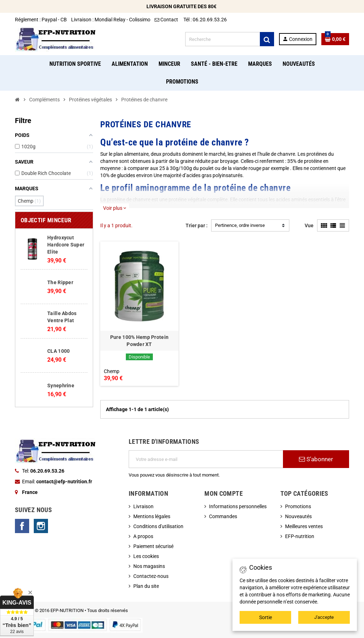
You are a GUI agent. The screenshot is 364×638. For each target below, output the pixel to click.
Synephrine (61, 386)
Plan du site (146, 586)
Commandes (223, 516)
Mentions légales (152, 516)
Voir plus (115, 208)
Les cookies (146, 556)
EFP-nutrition (300, 536)
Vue (309, 225)
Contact (167, 20)
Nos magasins (149, 566)
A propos (143, 536)
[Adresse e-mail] (206, 459)
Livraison (143, 506)
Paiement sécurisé (153, 546)
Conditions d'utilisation (158, 526)
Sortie (266, 617)
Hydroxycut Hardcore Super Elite (66, 245)
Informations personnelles (238, 506)
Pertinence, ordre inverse (240, 225)
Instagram (41, 526)
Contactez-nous (151, 576)
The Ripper (60, 282)
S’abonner (316, 459)
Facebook (22, 526)
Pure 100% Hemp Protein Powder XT (139, 341)
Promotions (298, 506)
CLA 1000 (58, 351)
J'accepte (324, 617)
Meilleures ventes (304, 526)
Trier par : (197, 225)
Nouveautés (298, 516)
